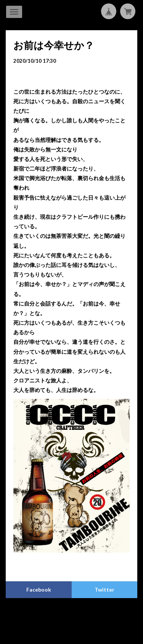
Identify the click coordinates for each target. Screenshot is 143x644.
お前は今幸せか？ (54, 45)
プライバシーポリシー (42, 615)
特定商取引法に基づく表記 (97, 615)
